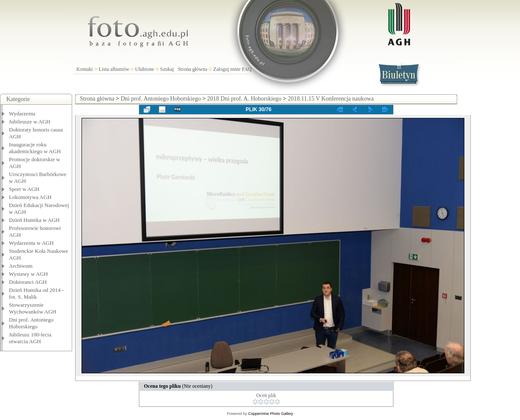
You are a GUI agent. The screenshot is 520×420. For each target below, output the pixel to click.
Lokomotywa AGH (30, 197)
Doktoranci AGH (28, 282)
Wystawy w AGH (28, 274)
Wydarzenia (22, 113)
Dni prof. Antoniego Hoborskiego (31, 323)
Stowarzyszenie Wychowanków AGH (33, 308)
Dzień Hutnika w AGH (34, 220)
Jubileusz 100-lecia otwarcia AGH (30, 338)
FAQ (247, 69)
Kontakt (85, 69)
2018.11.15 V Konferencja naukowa (331, 99)
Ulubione (145, 69)
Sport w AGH (24, 189)
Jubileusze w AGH (30, 122)
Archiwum (21, 266)
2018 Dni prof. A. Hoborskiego (244, 99)
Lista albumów (114, 69)
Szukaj (167, 69)
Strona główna (193, 69)
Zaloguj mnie (227, 69)
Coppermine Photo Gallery (270, 414)
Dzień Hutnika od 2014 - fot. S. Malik (36, 293)
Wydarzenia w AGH (31, 243)
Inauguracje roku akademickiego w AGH (35, 148)
